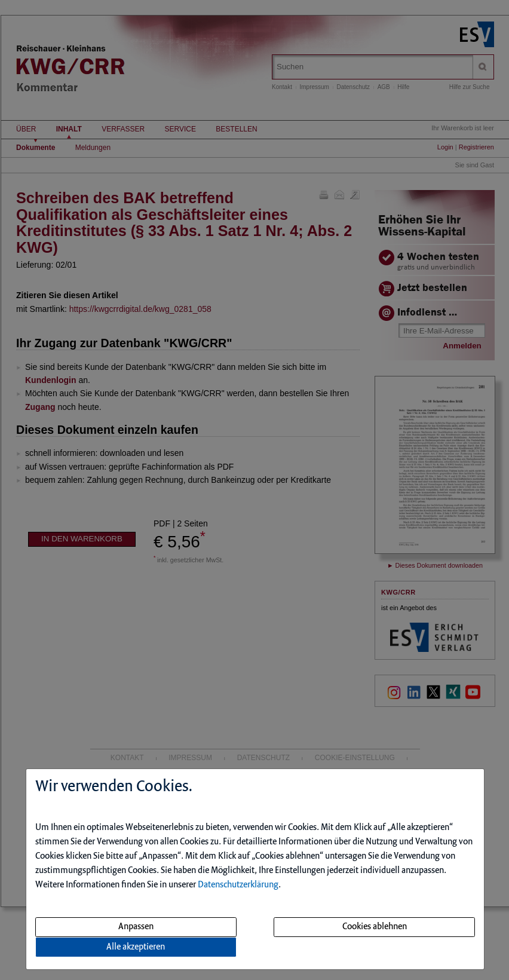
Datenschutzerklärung (238, 885)
